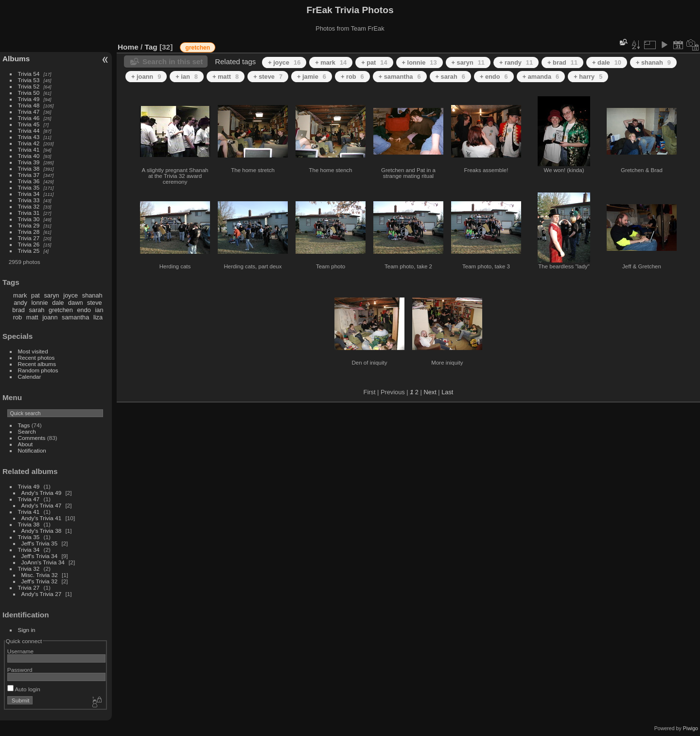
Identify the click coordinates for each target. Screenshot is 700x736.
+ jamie (312, 77)
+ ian (187, 77)
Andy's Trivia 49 (42, 493)
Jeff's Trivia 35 (40, 543)
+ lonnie (420, 62)
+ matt (226, 77)
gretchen (61, 310)
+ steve (268, 77)
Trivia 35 (29, 187)
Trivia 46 (29, 118)
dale (58, 303)
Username (20, 651)
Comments (32, 438)
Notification (32, 450)
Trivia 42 (29, 143)
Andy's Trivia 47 (42, 505)
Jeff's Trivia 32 (40, 581)
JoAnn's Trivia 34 (43, 562)
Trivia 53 (29, 80)
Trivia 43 (29, 137)
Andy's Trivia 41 (42, 518)
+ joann (146, 77)
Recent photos (36, 358)
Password (20, 670)
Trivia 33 (29, 200)
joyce (70, 295)
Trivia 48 (29, 105)
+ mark (331, 62)
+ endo (494, 77)
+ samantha (400, 77)
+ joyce (284, 62)
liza (98, 317)
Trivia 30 (29, 219)
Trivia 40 (29, 156)
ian (99, 310)
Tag (151, 47)
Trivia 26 (29, 244)
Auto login (24, 689)
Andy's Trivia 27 (42, 594)
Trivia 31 (29, 213)
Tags (24, 425)
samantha (75, 317)
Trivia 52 (29, 86)
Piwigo (691, 728)
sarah (36, 310)
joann (50, 317)
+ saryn (468, 62)
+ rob (352, 77)
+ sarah (450, 77)
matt (32, 317)
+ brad (562, 62)
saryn (51, 295)
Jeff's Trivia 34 (40, 556)
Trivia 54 (29, 74)
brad (18, 310)
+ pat (374, 62)
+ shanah (653, 62)
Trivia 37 (29, 175)
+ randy (516, 62)
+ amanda (541, 77)
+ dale (607, 62)
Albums (16, 59)
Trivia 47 (29, 112)
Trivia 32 (29, 206)
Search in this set (173, 61)
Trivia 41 (29, 149)
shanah (92, 295)
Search (27, 431)
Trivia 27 (29, 238)
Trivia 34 (29, 194)
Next (430, 392)
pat (35, 295)
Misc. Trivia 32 (40, 575)
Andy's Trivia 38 (42, 531)
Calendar (30, 377)
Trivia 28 (29, 232)
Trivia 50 (29, 93)
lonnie (39, 303)
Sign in (27, 630)
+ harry (588, 77)
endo (84, 310)
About (26, 444)
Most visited (33, 351)
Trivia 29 (29, 225)
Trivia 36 (29, 181)
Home (128, 47)
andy (20, 303)
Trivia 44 (29, 131)
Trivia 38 (29, 168)
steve (95, 303)
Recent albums (37, 364)
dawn (76, 303)
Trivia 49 (29, 99)
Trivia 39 (29, 162)
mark (20, 295)
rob (18, 317)
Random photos (38, 370)
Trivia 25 (29, 251)
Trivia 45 (29, 124)
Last (447, 392)
